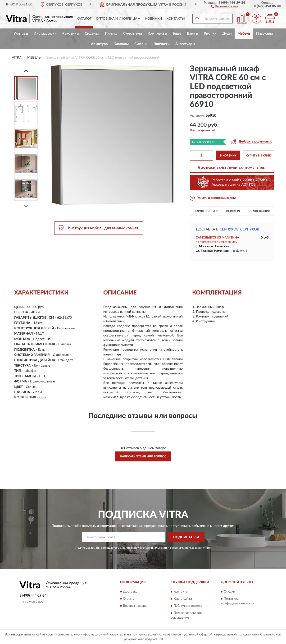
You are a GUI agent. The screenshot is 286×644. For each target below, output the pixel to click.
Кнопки (210, 34)
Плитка (111, 34)
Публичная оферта (188, 606)
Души (227, 34)
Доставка (130, 592)
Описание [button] (233, 211)
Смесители (133, 34)
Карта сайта (183, 599)
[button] (225, 6)
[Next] (26, 206)
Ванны (193, 34)
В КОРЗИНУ (228, 156)
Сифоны (141, 44)
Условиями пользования (186, 548)
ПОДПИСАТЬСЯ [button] (186, 537)
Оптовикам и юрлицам (118, 19)
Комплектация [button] (259, 211)
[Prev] (26, 71)
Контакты (176, 19)
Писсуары (264, 34)
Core (43, 397)
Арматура (99, 44)
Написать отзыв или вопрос (143, 456)
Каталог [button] (84, 19)
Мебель (244, 34)
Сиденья (92, 34)
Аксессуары (185, 44)
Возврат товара (135, 606)
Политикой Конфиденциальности (144, 548)
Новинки (153, 19)
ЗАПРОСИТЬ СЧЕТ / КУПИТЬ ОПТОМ (232, 168)
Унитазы (21, 34)
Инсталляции (45, 34)
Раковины (71, 34)
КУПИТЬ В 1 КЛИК (258, 156)
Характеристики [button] (207, 211)
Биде (177, 34)
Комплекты (157, 34)
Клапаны (121, 44)
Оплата (129, 599)
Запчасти (162, 44)
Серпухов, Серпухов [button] (239, 229)
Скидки (229, 592)
